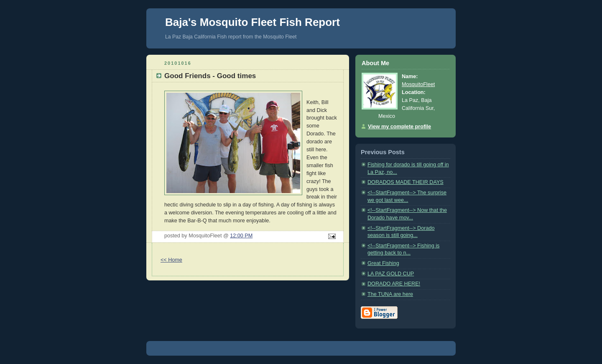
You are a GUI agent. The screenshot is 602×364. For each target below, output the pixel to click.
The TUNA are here (390, 294)
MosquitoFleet (418, 84)
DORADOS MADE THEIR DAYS (406, 182)
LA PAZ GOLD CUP (391, 274)
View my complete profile (399, 127)
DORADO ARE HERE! (394, 284)
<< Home (171, 260)
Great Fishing (383, 263)
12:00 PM (241, 236)
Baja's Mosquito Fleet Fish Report (253, 22)
